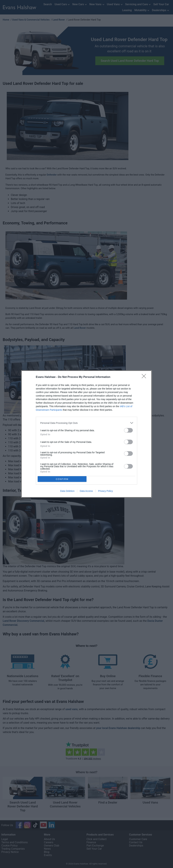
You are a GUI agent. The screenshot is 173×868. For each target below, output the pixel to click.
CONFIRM (62, 479)
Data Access (86, 491)
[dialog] (86, 434)
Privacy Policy (106, 491)
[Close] (145, 377)
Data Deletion (67, 491)
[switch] (128, 430)
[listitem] (86, 423)
